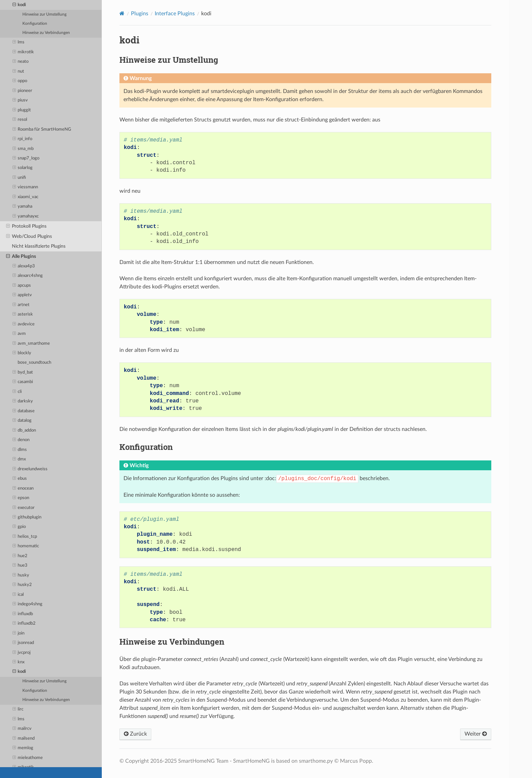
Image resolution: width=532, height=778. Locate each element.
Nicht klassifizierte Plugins (39, 246)
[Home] (122, 13)
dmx (19, 459)
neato (21, 62)
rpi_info (23, 139)
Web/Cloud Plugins (29, 236)
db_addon (24, 431)
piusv (20, 100)
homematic (26, 546)
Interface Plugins (175, 14)
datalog (22, 421)
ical (18, 595)
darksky (23, 401)
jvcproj (22, 653)
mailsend (24, 739)
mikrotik (23, 52)
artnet (21, 305)
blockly (22, 353)
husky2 (22, 585)
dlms (20, 450)
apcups (22, 286)
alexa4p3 (24, 266)
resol (20, 120)
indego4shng (28, 604)
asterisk (23, 315)
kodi (19, 5)
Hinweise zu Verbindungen (46, 33)
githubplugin (27, 517)
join (19, 633)
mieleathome (28, 758)
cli (17, 392)
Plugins (140, 14)
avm (19, 334)
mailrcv (22, 729)
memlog (23, 748)
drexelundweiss (30, 469)
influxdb (23, 614)
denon (21, 440)
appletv (22, 295)
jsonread (23, 643)
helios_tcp (25, 537)
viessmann (25, 187)
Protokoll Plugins (26, 226)
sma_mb (23, 149)
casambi (23, 382)
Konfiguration (35, 24)
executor (24, 508)
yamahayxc (26, 216)
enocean (23, 489)
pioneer (23, 91)
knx (19, 662)
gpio (19, 527)
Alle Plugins (21, 257)
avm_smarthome (31, 344)
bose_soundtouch (34, 363)
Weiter (476, 734)
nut (18, 72)
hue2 (20, 556)
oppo (20, 81)
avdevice (24, 324)
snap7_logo (26, 158)
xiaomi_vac (26, 197)
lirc (18, 709)
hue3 (20, 566)
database (24, 411)
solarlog (23, 168)
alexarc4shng (28, 276)
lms (19, 42)
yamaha (23, 207)
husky (21, 575)
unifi (19, 178)
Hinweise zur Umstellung (44, 14)
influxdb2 (24, 624)
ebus (20, 479)
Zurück (135, 734)
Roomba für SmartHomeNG (42, 130)
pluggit (22, 110)
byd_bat (23, 373)
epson (21, 498)
